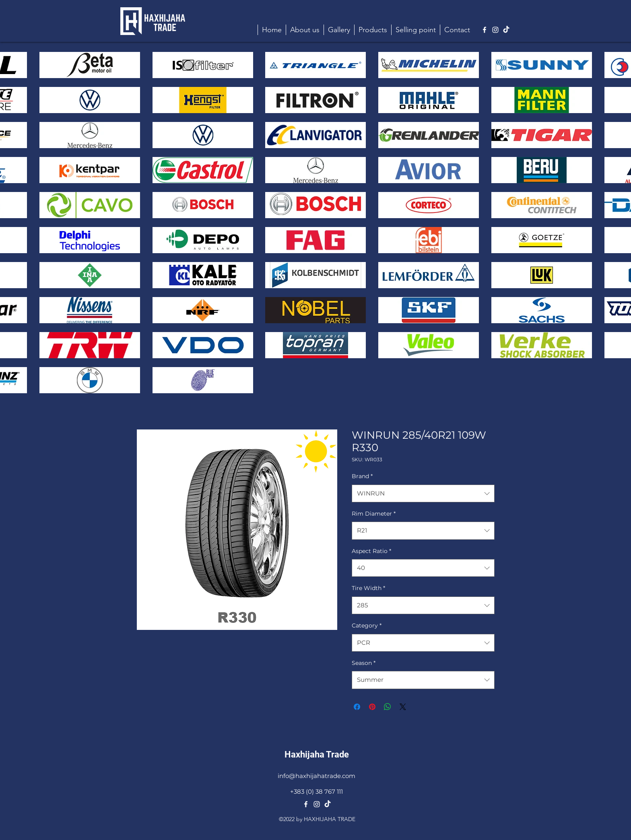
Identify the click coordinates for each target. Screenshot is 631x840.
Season (364, 663)
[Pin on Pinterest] (372, 707)
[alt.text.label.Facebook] (485, 30)
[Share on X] (403, 707)
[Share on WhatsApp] (388, 707)
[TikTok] (506, 30)
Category (367, 625)
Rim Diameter (374, 514)
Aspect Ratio (371, 551)
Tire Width (368, 588)
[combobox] (423, 493)
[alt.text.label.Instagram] (495, 30)
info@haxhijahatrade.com (317, 776)
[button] (373, 30)
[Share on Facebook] (357, 707)
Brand (362, 476)
